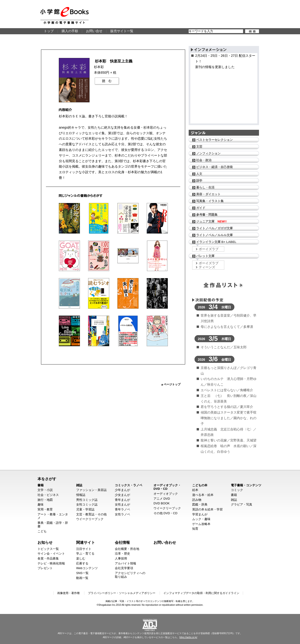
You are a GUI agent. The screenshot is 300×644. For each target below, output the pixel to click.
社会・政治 (204, 160)
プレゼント (45, 568)
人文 (199, 174)
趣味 (41, 504)
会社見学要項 (124, 568)
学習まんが (200, 514)
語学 (199, 181)
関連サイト (86, 542)
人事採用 (121, 558)
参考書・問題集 (207, 215)
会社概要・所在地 (127, 549)
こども (42, 531)
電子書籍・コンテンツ (246, 485)
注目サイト (84, 549)
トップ (49, 31)
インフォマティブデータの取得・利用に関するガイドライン (201, 593)
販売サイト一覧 (122, 31)
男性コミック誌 (87, 500)
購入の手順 (70, 31)
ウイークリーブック (90, 519)
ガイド (201, 208)
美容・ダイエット (208, 194)
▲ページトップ (171, 384)
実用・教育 (45, 509)
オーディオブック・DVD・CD (167, 487)
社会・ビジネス (48, 495)
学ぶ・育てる (85, 554)
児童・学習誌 (85, 509)
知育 (195, 529)
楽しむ (81, 558)
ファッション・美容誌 (91, 490)
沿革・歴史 (122, 554)
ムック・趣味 (201, 519)
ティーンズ (207, 267)
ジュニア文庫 (211, 221)
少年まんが (122, 490)
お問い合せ (94, 31)
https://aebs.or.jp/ (188, 637)
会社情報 (122, 542)
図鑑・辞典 (200, 504)
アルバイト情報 (126, 563)
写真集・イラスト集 (210, 201)
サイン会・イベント (51, 554)
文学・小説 (45, 490)
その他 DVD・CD (165, 513)
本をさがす (47, 479)
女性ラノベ (122, 514)
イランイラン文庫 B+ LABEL (216, 242)
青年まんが (122, 500)
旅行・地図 (45, 500)
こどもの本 (200, 485)
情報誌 (81, 495)
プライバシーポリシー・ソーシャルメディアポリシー (122, 593)
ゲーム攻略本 (201, 524)
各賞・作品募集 (48, 558)
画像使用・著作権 (68, 593)
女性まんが (122, 504)
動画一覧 (82, 578)
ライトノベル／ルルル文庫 (214, 235)
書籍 (41, 485)
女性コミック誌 (87, 504)
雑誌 (79, 485)
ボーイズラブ (209, 249)
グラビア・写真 (242, 504)
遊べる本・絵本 (203, 495)
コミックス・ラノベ (129, 485)
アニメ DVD (162, 499)
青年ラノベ (122, 509)
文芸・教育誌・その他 (91, 514)
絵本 (195, 490)
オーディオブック (166, 494)
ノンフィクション (208, 153)
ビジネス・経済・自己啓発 (214, 167)
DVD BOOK (162, 503)
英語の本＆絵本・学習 (207, 509)
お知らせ (45, 542)
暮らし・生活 (205, 187)
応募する (82, 563)
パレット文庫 (205, 256)
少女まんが (122, 495)
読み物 (197, 500)
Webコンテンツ (87, 568)
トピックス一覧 (48, 549)
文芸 (199, 147)
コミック (237, 490)
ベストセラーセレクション (214, 140)
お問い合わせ (165, 542)
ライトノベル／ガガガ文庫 (214, 228)
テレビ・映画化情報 (51, 563)
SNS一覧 (82, 573)
